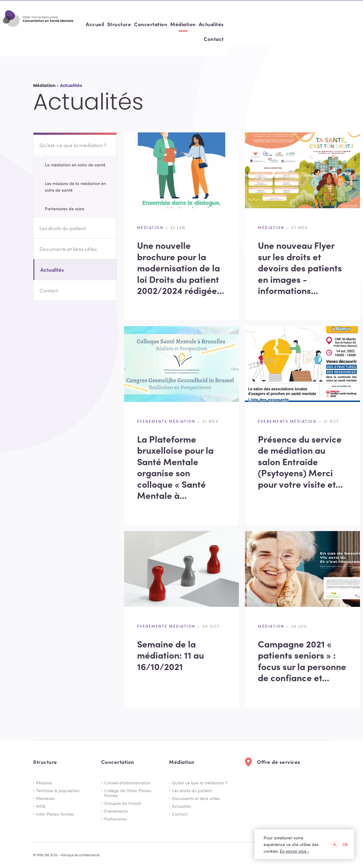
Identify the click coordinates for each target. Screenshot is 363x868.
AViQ (41, 806)
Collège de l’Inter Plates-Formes (128, 793)
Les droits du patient (63, 228)
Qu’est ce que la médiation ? (200, 783)
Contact (348, 24)
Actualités (323, 24)
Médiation (295, 24)
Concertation (262, 24)
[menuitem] (207, 24)
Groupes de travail (122, 803)
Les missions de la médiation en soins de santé (75, 187)
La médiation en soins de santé (75, 165)
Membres (45, 798)
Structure (231, 24)
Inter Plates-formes (55, 814)
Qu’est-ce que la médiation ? (73, 145)
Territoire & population (58, 790)
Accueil (207, 24)
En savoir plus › (294, 851)
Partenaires (116, 819)
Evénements (116, 811)
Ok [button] (345, 844)
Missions (44, 783)
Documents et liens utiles (68, 249)
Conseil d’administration (127, 783)
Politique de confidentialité (80, 855)
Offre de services (279, 762)
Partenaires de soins (65, 209)
